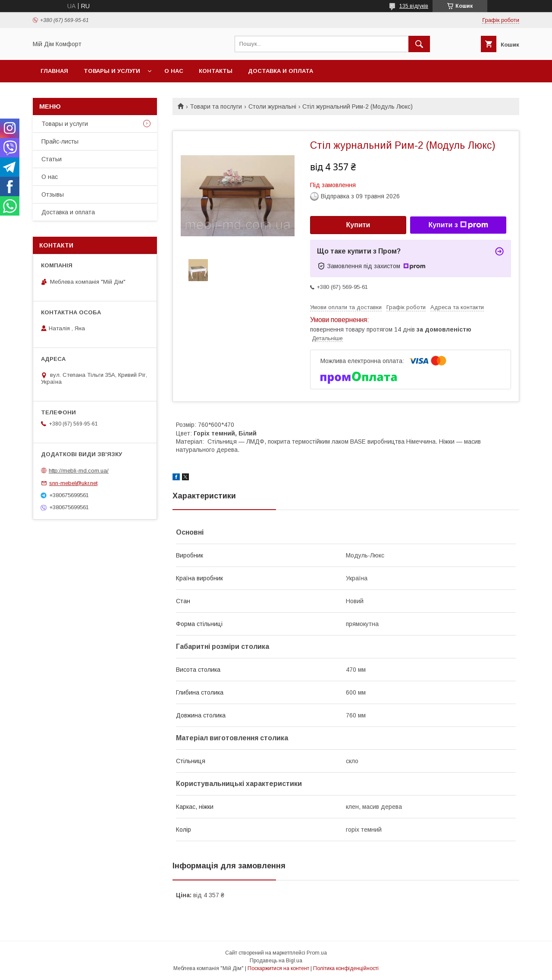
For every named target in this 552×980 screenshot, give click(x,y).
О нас (174, 71)
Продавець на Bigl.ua (276, 961)
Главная (54, 71)
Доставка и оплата (281, 71)
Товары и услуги (112, 71)
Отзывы (53, 194)
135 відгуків (414, 6)
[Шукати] (419, 44)
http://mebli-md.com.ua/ (79, 471)
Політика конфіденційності (346, 968)
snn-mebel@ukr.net (73, 483)
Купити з (458, 225)
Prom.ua (317, 953)
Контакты (216, 71)
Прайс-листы (60, 141)
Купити (358, 225)
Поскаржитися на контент (278, 968)
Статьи (52, 159)
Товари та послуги (216, 106)
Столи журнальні (272, 106)
